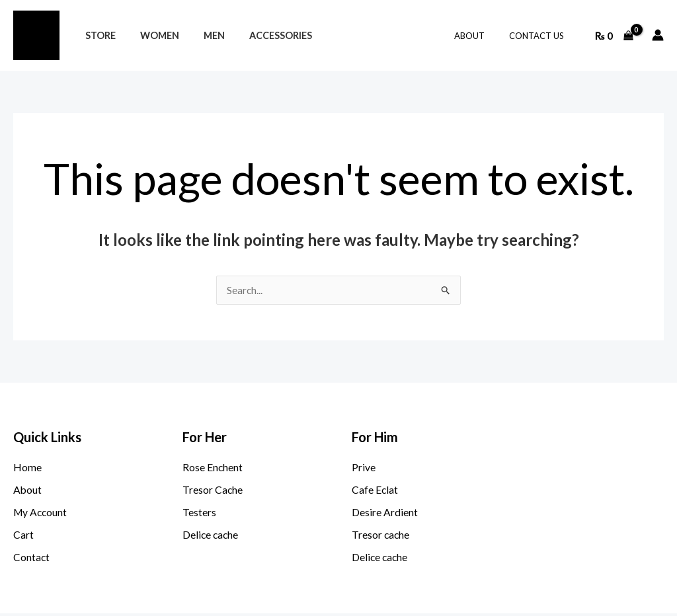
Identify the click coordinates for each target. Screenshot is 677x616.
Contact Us (540, 36)
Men (200, 35)
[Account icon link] (658, 35)
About (480, 36)
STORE (97, 35)
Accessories (261, 35)
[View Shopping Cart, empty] (614, 35)
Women (151, 35)
